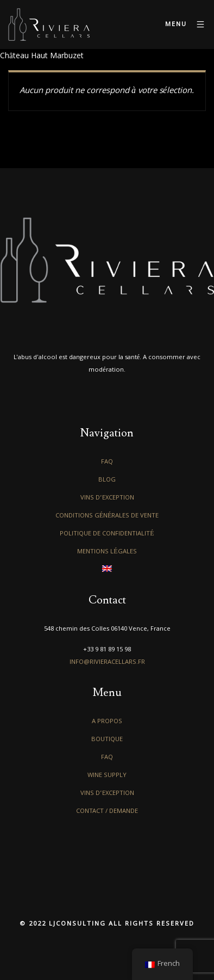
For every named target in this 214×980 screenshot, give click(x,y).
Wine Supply (107, 776)
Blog (107, 480)
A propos (107, 722)
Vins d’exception (107, 498)
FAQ (107, 462)
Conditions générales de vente (107, 516)
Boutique (107, 740)
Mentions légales (107, 552)
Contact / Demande (107, 812)
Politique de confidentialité (107, 534)
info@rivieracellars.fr (107, 662)
